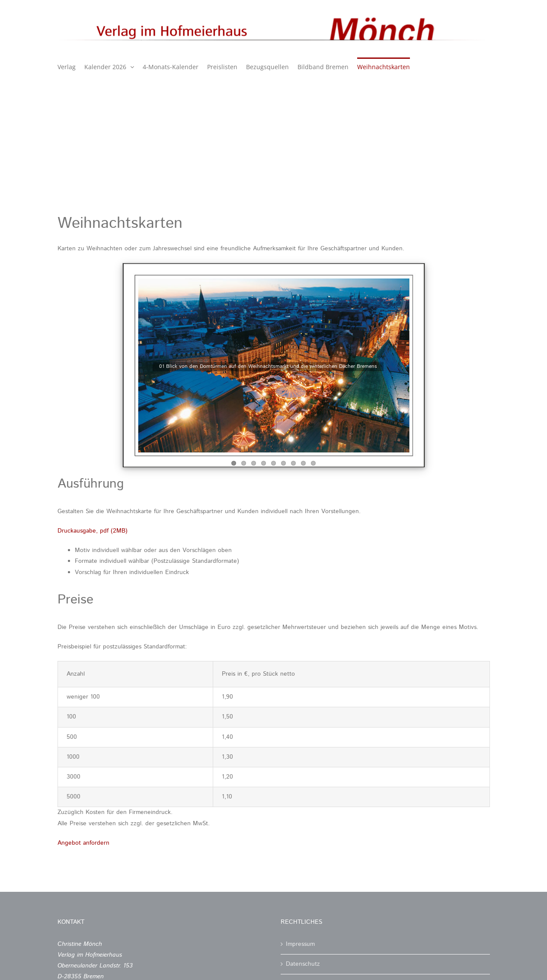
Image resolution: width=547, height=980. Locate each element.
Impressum (300, 944)
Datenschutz (303, 964)
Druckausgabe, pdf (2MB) (93, 531)
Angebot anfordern (83, 843)
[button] (19, 961)
